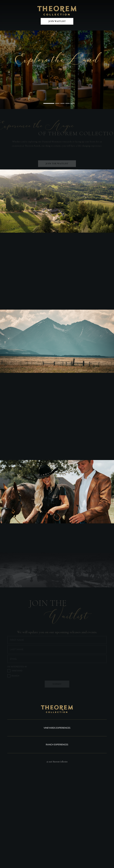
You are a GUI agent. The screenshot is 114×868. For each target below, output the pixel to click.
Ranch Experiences (57, 745)
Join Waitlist (57, 21)
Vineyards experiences (57, 728)
